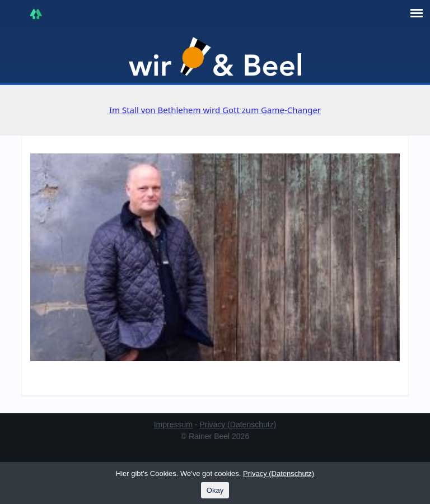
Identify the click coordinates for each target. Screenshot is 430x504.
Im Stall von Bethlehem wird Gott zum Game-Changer (215, 110)
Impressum (173, 424)
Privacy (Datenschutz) (238, 424)
